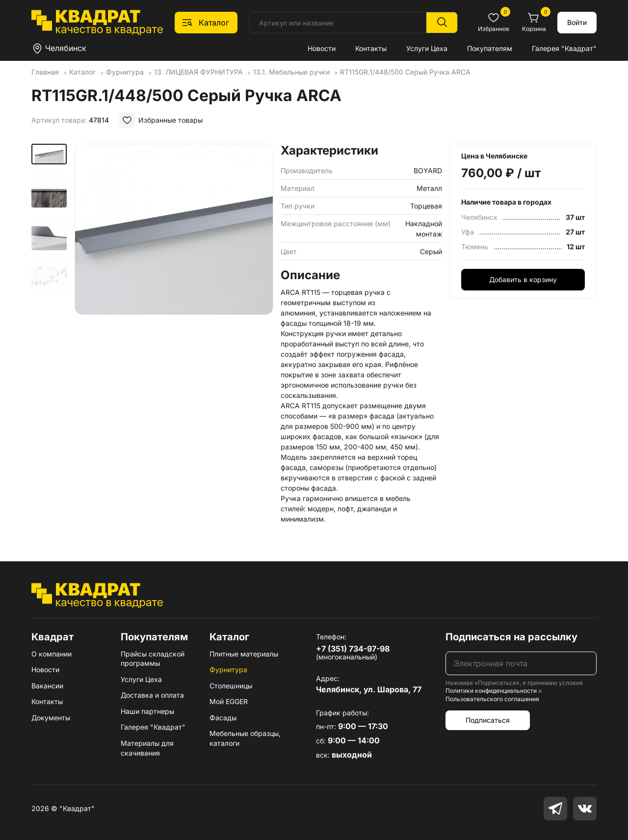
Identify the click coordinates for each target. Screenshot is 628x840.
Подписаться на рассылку (511, 637)
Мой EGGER (229, 701)
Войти (577, 22)
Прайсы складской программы (153, 659)
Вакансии (47, 686)
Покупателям (490, 48)
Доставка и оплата (152, 695)
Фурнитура (228, 669)
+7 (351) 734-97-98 (353, 649)
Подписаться (488, 720)
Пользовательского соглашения (492, 699)
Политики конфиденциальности (491, 691)
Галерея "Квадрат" (564, 48)
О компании (52, 654)
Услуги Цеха (427, 48)
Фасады (223, 718)
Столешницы (231, 686)
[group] (174, 267)
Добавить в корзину (523, 279)
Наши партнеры (147, 711)
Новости (322, 48)
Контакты (371, 48)
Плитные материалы (244, 654)
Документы (51, 718)
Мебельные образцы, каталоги (245, 738)
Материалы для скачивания (147, 748)
